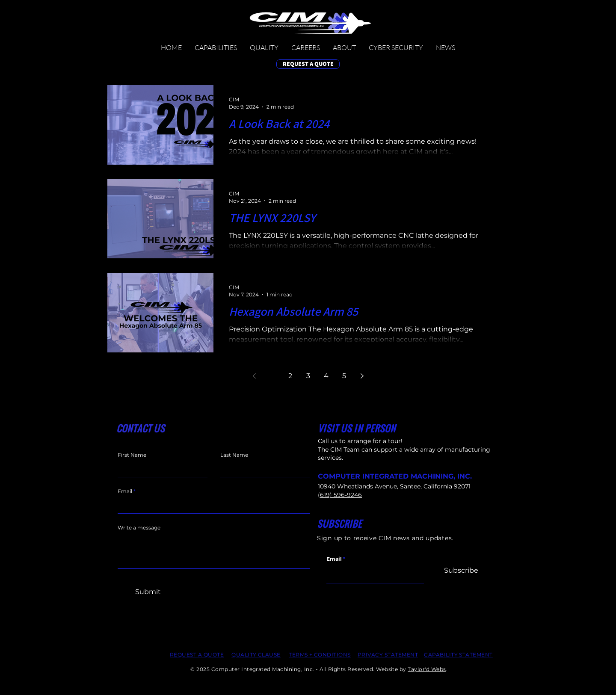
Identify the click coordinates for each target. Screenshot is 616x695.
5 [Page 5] (344, 376)
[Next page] (362, 376)
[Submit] (148, 592)
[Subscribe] (461, 571)
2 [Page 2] (290, 376)
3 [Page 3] (308, 376)
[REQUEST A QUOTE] (308, 64)
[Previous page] (254, 376)
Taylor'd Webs (427, 669)
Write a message (139, 528)
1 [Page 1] (272, 376)
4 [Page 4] (326, 376)
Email (334, 559)
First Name (132, 455)
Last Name (234, 455)
